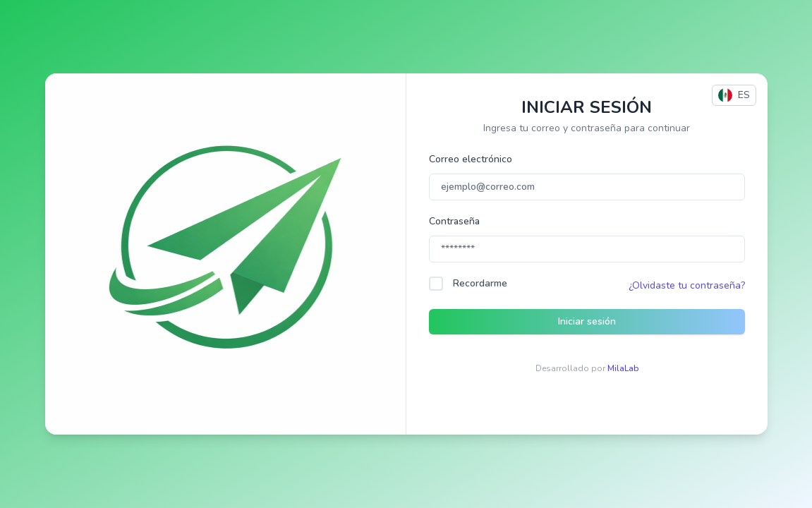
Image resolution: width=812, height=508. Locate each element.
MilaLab (623, 368)
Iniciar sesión (587, 321)
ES (734, 95)
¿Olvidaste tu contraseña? (687, 285)
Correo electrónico (471, 159)
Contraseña (454, 221)
